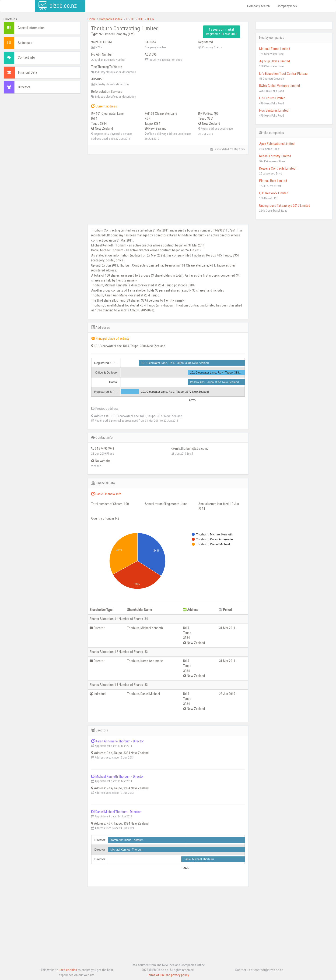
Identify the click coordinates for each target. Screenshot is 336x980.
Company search (258, 6)
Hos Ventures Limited (274, 110)
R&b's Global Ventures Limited (280, 86)
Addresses (25, 43)
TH (132, 19)
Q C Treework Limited (274, 193)
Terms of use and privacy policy (168, 975)
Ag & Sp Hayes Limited (275, 61)
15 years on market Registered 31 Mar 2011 (222, 32)
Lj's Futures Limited (272, 98)
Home (92, 19)
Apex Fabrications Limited (277, 144)
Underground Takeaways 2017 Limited (285, 206)
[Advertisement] (42, 128)
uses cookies (68, 970)
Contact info (26, 57)
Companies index (111, 19)
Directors (24, 87)
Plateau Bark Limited (273, 181)
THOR (150, 19)
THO (140, 19)
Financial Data (28, 72)
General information (31, 28)
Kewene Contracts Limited (277, 168)
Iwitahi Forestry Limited (275, 156)
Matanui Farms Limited (275, 49)
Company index (287, 6)
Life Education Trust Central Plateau (283, 74)
